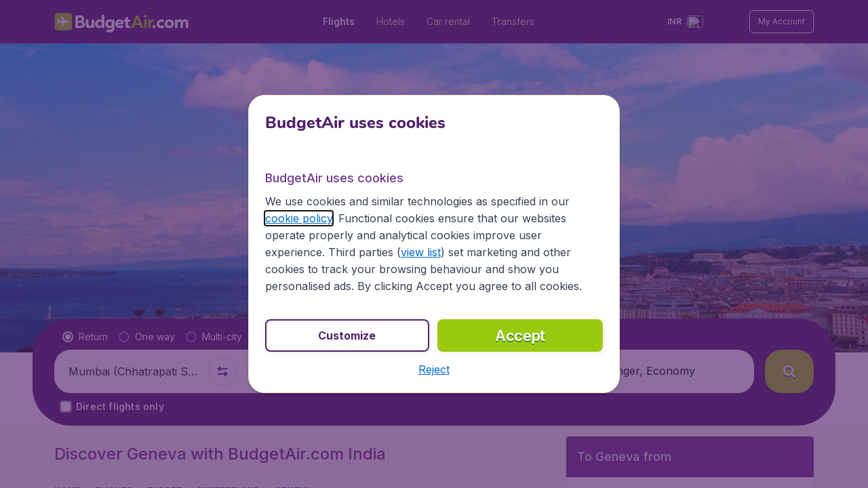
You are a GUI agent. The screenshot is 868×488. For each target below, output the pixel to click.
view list (421, 252)
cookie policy (299, 218)
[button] (434, 369)
